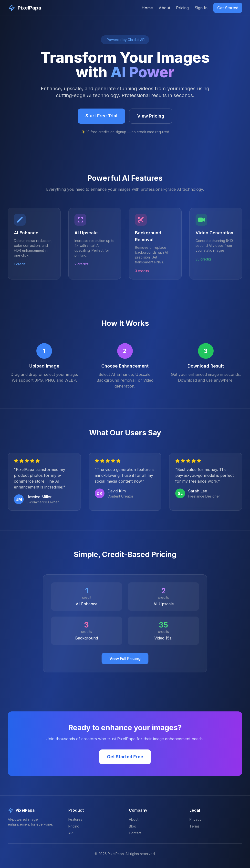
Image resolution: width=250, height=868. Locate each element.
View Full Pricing (125, 658)
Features (75, 819)
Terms (194, 826)
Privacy (195, 819)
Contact (135, 833)
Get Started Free (125, 757)
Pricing (182, 8)
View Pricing (151, 116)
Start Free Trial (101, 116)
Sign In (201, 8)
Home (147, 8)
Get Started (228, 8)
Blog (133, 826)
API (71, 833)
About (164, 8)
